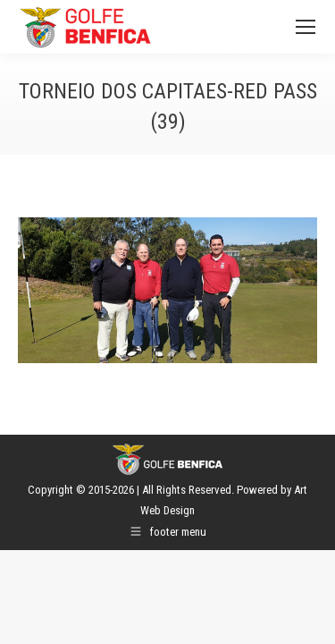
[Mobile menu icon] (306, 27)
